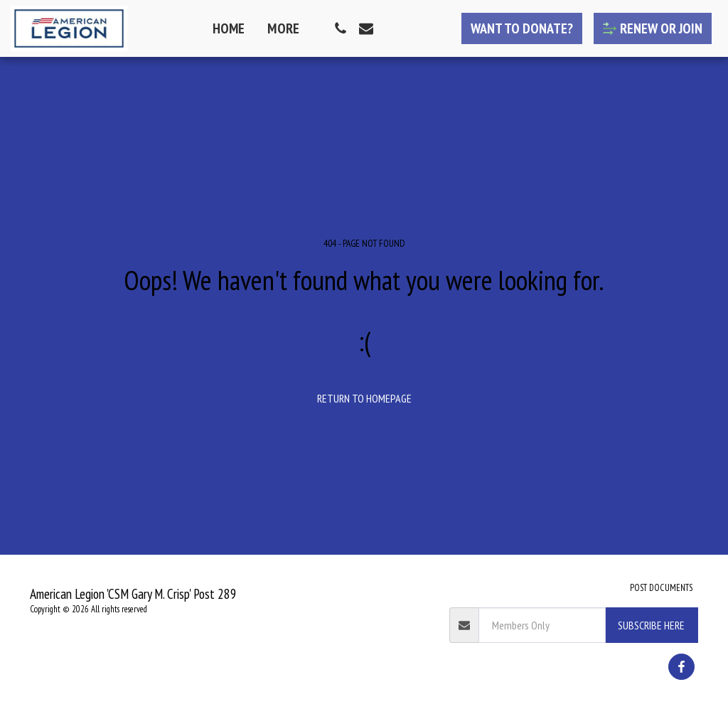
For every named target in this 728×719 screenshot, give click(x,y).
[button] (341, 28)
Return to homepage (364, 398)
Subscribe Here (651, 625)
